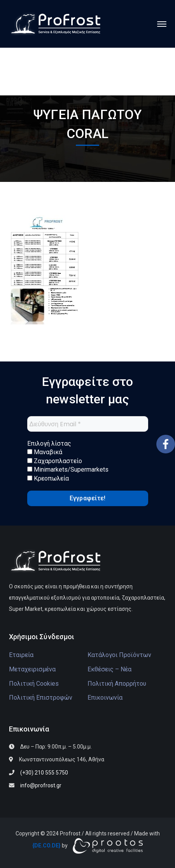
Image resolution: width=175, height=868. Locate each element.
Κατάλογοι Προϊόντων (119, 655)
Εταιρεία (21, 655)
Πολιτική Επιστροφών (41, 698)
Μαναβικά (45, 452)
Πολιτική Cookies (34, 684)
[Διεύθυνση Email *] (88, 424)
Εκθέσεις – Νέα (109, 669)
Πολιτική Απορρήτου (117, 684)
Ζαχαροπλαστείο (55, 461)
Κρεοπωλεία (48, 478)
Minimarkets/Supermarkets (68, 469)
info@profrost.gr (41, 785)
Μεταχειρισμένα (32, 669)
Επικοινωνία (105, 698)
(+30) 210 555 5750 (44, 773)
